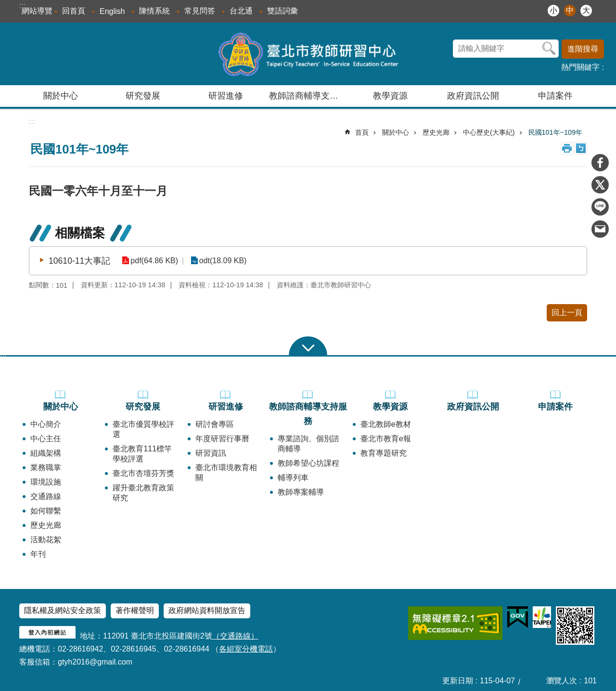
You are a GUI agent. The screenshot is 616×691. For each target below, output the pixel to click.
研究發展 (143, 407)
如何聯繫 (46, 511)
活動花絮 (46, 540)
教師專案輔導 (301, 492)
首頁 (362, 132)
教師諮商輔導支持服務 (308, 414)
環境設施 (46, 482)
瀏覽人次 (562, 681)
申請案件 (555, 96)
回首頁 (74, 11)
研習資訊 (211, 453)
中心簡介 (46, 424)
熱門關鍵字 (580, 67)
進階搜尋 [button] (583, 49)
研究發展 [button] (143, 96)
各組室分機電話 (246, 649)
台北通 (241, 11)
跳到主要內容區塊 (5, 5)
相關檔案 (80, 233)
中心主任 (46, 439)
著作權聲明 (135, 610)
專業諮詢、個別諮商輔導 (308, 444)
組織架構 (46, 453)
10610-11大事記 (79, 261)
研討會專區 (215, 424)
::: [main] (32, 122)
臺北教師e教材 (386, 424)
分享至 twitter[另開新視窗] (600, 185)
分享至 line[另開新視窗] (600, 207)
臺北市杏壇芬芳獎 (143, 473)
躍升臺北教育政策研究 (143, 493)
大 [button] (586, 10)
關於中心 (396, 132)
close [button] (308, 346)
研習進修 (226, 407)
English (112, 11)
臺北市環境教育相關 (226, 473)
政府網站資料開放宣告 (207, 610)
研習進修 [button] (226, 96)
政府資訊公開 (473, 96)
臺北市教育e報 (386, 439)
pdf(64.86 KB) (153, 261)
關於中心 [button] (61, 96)
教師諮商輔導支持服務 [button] (309, 96)
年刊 (38, 554)
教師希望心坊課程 (308, 463)
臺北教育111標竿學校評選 (142, 454)
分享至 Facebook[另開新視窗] (600, 163)
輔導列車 (293, 478)
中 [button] (570, 10)
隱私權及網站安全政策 (63, 610)
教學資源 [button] (390, 96)
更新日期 (458, 681)
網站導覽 (37, 11)
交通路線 (46, 496)
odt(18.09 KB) (220, 261)
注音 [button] (581, 148)
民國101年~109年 (555, 132)
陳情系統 (154, 11)
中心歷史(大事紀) (489, 132)
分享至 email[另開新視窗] (600, 229)
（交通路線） (235, 636)
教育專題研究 (384, 453)
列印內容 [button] (567, 148)
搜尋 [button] (549, 49)
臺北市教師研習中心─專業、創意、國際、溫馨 (308, 54)
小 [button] (553, 10)
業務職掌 (46, 467)
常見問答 (200, 11)
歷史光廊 (436, 132)
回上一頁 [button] (567, 313)
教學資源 (390, 407)
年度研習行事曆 (222, 439)
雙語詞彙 (282, 11)
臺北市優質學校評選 (143, 429)
